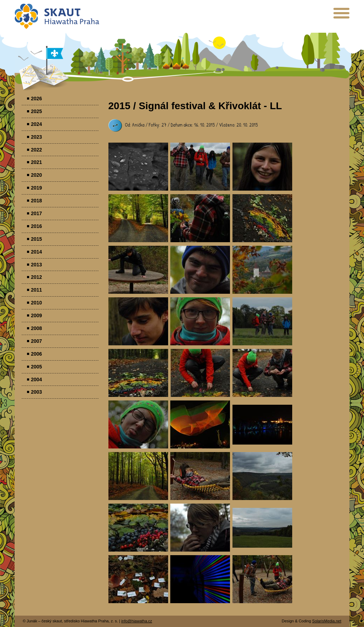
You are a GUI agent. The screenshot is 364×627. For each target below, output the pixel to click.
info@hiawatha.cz (137, 621)
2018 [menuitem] (36, 201)
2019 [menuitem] (36, 188)
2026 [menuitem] (36, 99)
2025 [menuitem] (36, 111)
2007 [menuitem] (36, 341)
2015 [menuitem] (36, 239)
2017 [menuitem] (36, 213)
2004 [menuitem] (36, 379)
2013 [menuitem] (36, 265)
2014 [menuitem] (36, 252)
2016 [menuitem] (36, 226)
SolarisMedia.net (327, 621)
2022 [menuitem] (36, 150)
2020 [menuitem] (36, 175)
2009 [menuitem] (36, 315)
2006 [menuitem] (36, 354)
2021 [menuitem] (36, 162)
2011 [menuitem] (36, 290)
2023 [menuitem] (36, 137)
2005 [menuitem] (36, 367)
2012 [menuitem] (36, 277)
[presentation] (341, 16)
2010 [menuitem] (36, 303)
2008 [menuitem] (36, 328)
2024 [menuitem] (36, 124)
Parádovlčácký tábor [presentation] (138, 167)
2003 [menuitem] (36, 392)
